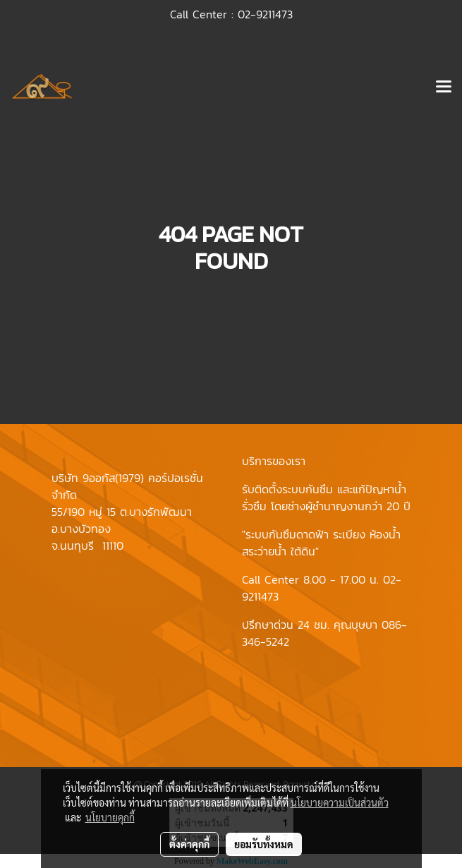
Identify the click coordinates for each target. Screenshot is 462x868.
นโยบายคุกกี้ (110, 817)
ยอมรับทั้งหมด (264, 844)
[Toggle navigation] (444, 88)
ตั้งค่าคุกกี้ (189, 844)
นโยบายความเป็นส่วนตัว (340, 802)
